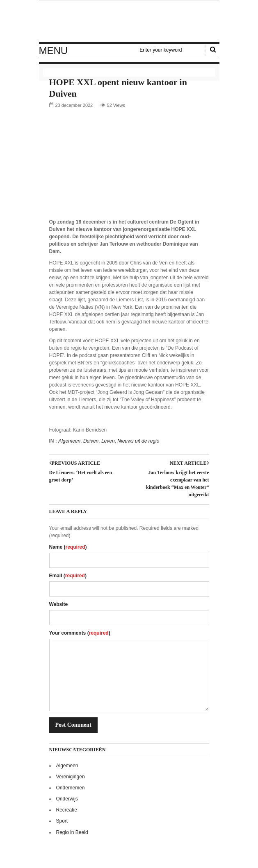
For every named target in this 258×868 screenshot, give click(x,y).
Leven (108, 441)
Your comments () (80, 633)
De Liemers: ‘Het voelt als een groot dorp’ (81, 476)
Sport (62, 821)
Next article (190, 463)
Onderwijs (67, 799)
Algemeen (69, 441)
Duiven (91, 441)
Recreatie (67, 810)
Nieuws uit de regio (138, 441)
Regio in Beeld (72, 832)
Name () (68, 547)
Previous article (75, 463)
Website (59, 604)
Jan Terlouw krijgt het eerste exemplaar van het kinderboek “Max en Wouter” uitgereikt (177, 484)
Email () (68, 576)
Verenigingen (71, 777)
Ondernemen (71, 788)
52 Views (116, 105)
